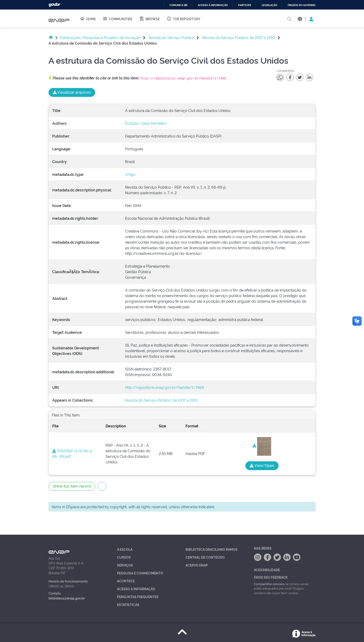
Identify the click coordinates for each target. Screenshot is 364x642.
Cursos (124, 557)
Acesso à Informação (136, 589)
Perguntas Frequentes (138, 597)
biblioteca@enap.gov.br (67, 598)
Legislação (269, 5)
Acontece (126, 581)
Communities (117, 19)
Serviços (125, 565)
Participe (245, 5)
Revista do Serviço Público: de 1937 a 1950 (239, 37)
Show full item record (72, 486)
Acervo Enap (197, 565)
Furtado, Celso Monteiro (146, 123)
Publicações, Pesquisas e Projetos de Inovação (100, 37)
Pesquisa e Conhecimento (140, 573)
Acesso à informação (213, 5)
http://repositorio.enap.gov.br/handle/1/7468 (164, 387)
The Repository (184, 19)
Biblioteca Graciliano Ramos (211, 549)
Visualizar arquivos (72, 92)
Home (88, 19)
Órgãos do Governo (302, 5)
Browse (149, 19)
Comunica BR (178, 5)
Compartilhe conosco (269, 584)
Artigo (130, 174)
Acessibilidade (267, 570)
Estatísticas (128, 604)
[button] (300, 19)
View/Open (262, 465)
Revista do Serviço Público (171, 37)
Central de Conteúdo (205, 557)
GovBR (54, 5)
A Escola (125, 549)
